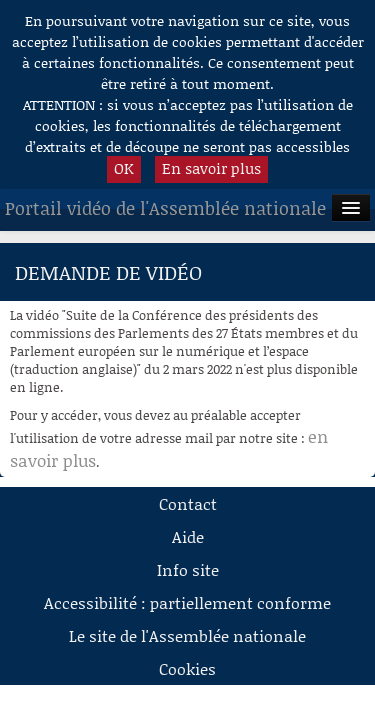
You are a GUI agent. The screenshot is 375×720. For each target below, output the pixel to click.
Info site (188, 569)
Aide (188, 536)
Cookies (187, 668)
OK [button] (124, 168)
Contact (188, 503)
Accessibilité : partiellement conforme (187, 602)
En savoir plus (211, 168)
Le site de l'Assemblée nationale (187, 635)
